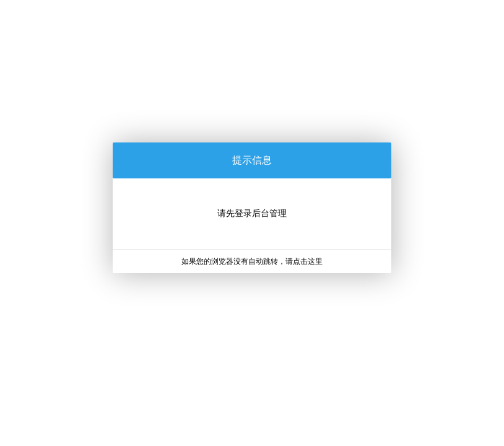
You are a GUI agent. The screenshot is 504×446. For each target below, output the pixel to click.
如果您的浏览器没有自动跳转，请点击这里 (252, 261)
